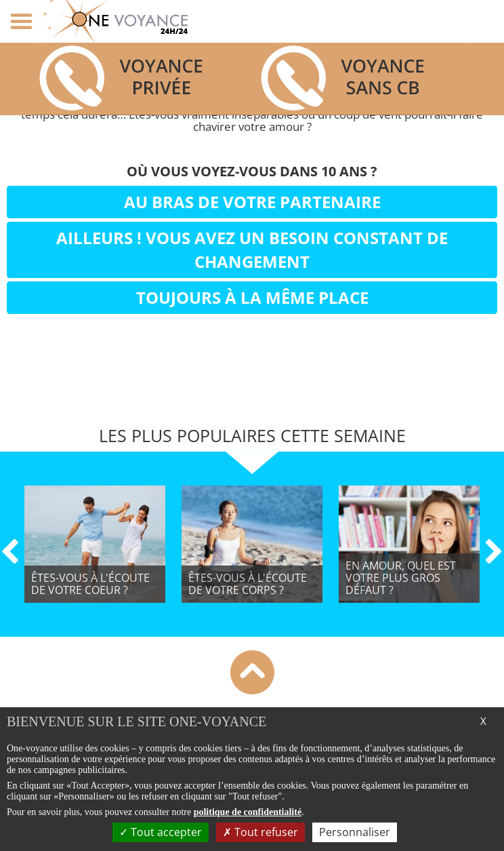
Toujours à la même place (252, 297)
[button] (10, 568)
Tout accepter (161, 832)
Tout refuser (260, 832)
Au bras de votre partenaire (252, 202)
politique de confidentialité (248, 812)
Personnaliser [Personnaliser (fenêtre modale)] (355, 832)
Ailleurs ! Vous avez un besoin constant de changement (252, 249)
